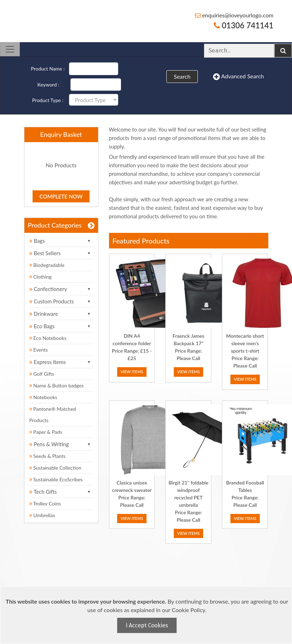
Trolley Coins (46, 503)
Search (182, 76)
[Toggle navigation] (10, 49)
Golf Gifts (42, 374)
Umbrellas (42, 515)
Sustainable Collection (55, 468)
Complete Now (61, 196)
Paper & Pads (46, 432)
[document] (147, 615)
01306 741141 (244, 25)
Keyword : (48, 85)
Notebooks (43, 397)
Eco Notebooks (48, 338)
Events (39, 350)
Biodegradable (47, 265)
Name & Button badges (57, 385)
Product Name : (48, 69)
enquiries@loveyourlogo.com (234, 15)
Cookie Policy (188, 610)
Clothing (41, 277)
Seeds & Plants (47, 456)
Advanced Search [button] (238, 77)
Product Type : (48, 100)
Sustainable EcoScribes (56, 479)
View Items (132, 372)
